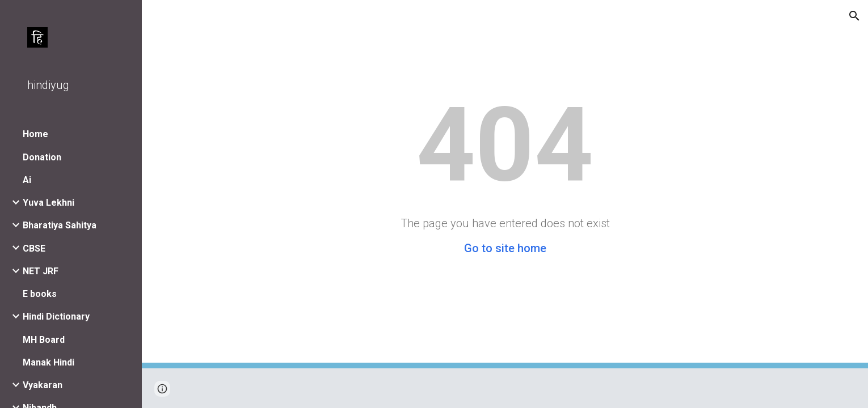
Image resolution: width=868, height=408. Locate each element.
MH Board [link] (44, 340)
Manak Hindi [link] (49, 362)
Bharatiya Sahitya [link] (60, 225)
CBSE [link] (34, 248)
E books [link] (40, 294)
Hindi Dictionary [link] (56, 316)
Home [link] (35, 134)
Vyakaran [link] (43, 385)
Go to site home (505, 248)
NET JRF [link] (41, 271)
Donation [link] (42, 157)
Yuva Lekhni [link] (49, 203)
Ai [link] (27, 180)
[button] (854, 16)
